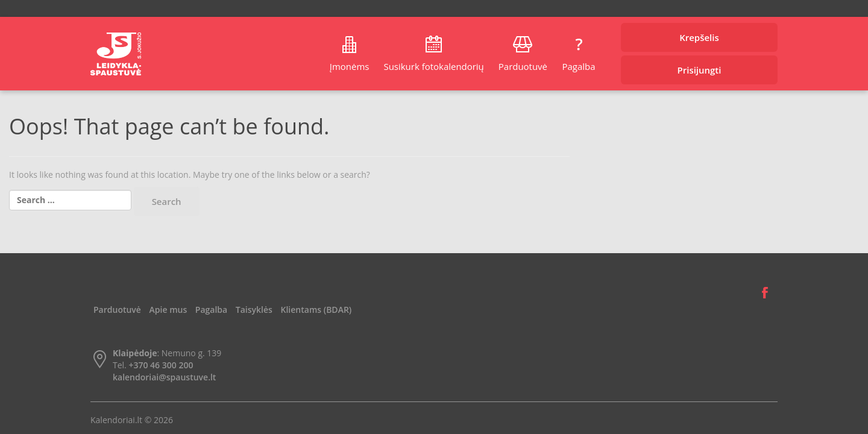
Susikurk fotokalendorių (433, 66)
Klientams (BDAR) (316, 310)
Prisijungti (700, 70)
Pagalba (578, 66)
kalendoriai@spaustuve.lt (164, 377)
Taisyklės (254, 310)
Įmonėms (350, 66)
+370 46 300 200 (161, 365)
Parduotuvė (523, 66)
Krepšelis (699, 37)
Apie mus (168, 310)
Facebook (765, 293)
